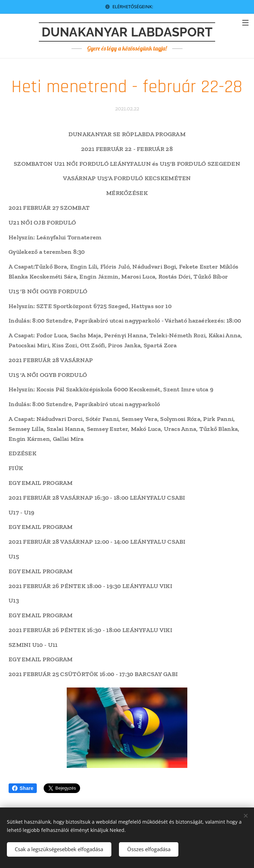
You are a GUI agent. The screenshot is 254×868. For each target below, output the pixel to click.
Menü (245, 23)
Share (23, 788)
